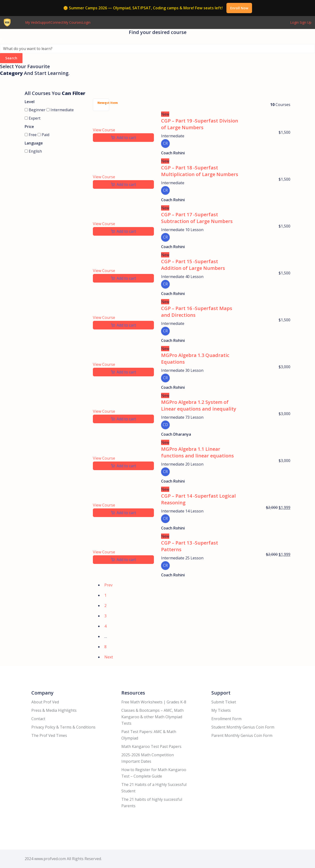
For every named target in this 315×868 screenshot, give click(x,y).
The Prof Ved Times (49, 735)
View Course (104, 130)
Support (44, 22)
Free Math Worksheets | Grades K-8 (154, 702)
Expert (33, 118)
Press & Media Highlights (54, 710)
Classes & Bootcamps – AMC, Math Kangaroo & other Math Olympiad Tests (152, 717)
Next (109, 657)
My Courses (73, 22)
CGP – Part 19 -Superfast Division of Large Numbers (200, 124)
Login (86, 22)
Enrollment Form (226, 719)
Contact (38, 719)
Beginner (35, 110)
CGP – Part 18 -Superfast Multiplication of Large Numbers (200, 171)
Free (31, 135)
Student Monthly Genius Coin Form (243, 727)
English (33, 151)
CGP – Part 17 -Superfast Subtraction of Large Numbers (197, 218)
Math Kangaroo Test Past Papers (151, 746)
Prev (108, 585)
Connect (57, 22)
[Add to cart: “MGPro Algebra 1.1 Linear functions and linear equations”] (123, 466)
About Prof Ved (45, 702)
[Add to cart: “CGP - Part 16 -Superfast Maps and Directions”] (123, 325)
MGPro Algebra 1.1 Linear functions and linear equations (197, 452)
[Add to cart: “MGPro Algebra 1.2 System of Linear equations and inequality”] (123, 419)
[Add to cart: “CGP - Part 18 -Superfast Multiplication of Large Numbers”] (123, 184)
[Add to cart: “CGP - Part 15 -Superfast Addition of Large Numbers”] (123, 278)
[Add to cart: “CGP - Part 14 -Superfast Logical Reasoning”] (123, 513)
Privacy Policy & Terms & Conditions (63, 727)
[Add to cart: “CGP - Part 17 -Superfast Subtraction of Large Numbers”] (123, 231)
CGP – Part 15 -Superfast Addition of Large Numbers (193, 265)
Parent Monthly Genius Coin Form (242, 735)
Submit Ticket (224, 702)
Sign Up (306, 22)
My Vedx (32, 22)
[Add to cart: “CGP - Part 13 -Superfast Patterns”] (123, 560)
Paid (43, 135)
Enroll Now (239, 8)
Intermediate (60, 110)
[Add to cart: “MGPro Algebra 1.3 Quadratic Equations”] (123, 372)
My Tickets (221, 710)
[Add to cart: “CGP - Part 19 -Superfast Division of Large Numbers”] (123, 138)
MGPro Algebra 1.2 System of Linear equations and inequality (199, 405)
